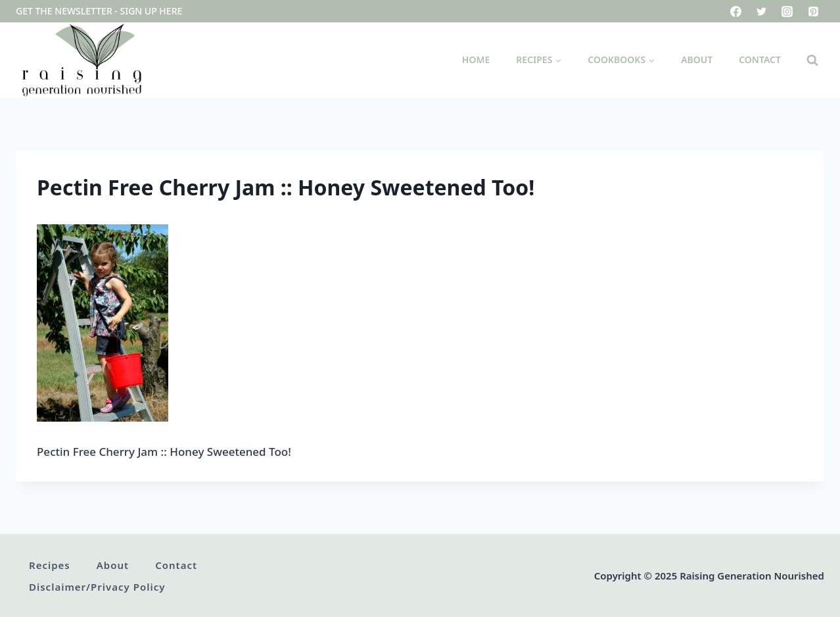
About (697, 60)
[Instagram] (787, 11)
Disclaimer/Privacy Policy (97, 587)
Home (476, 60)
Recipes (50, 565)
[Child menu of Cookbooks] (621, 60)
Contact (760, 60)
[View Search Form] (812, 61)
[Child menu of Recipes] (539, 60)
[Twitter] (762, 11)
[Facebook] (736, 11)
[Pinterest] (813, 11)
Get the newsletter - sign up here (99, 11)
